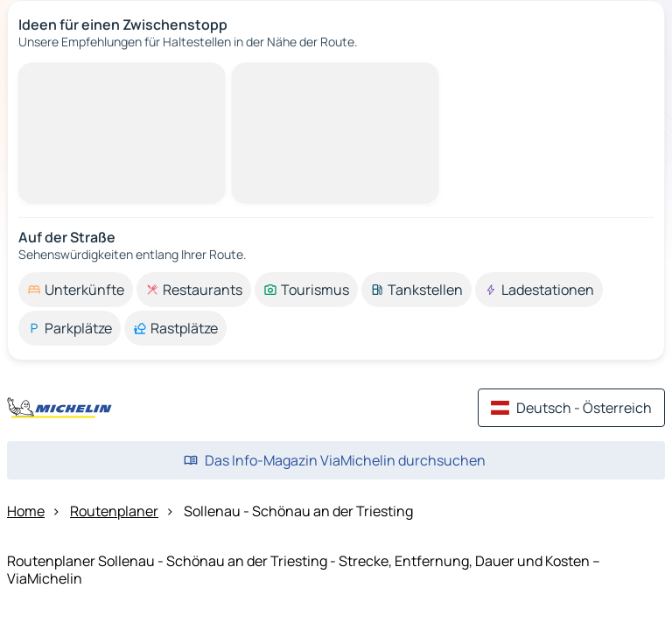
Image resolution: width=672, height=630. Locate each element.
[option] (76, 290)
